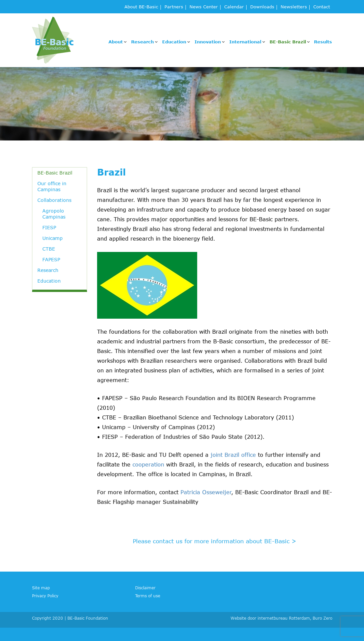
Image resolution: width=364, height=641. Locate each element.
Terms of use (148, 596)
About (116, 42)
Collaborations (54, 200)
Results (323, 42)
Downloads (262, 7)
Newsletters (294, 7)
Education (174, 42)
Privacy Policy (45, 596)
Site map (41, 588)
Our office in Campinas (52, 186)
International (245, 42)
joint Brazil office (233, 455)
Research (142, 42)
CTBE (49, 249)
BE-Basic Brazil (288, 42)
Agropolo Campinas (54, 214)
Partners (174, 7)
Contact (322, 7)
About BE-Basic (141, 7)
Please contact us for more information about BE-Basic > (215, 541)
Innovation (208, 42)
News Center (204, 7)
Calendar (234, 7)
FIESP (49, 227)
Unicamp (53, 238)
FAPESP (51, 259)
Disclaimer (145, 588)
